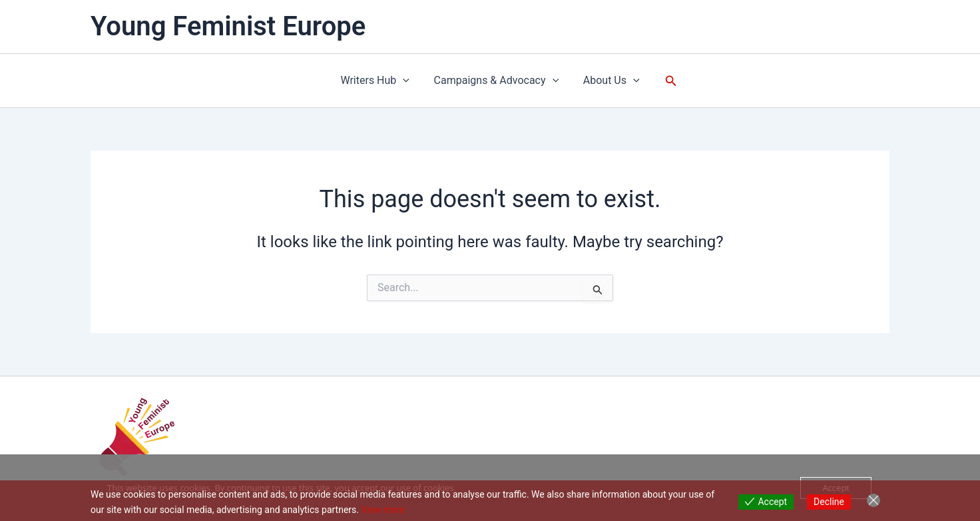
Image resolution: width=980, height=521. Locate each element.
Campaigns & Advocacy (497, 81)
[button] (406, 81)
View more (383, 510)
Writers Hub (378, 81)
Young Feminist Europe (228, 26)
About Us (608, 81)
